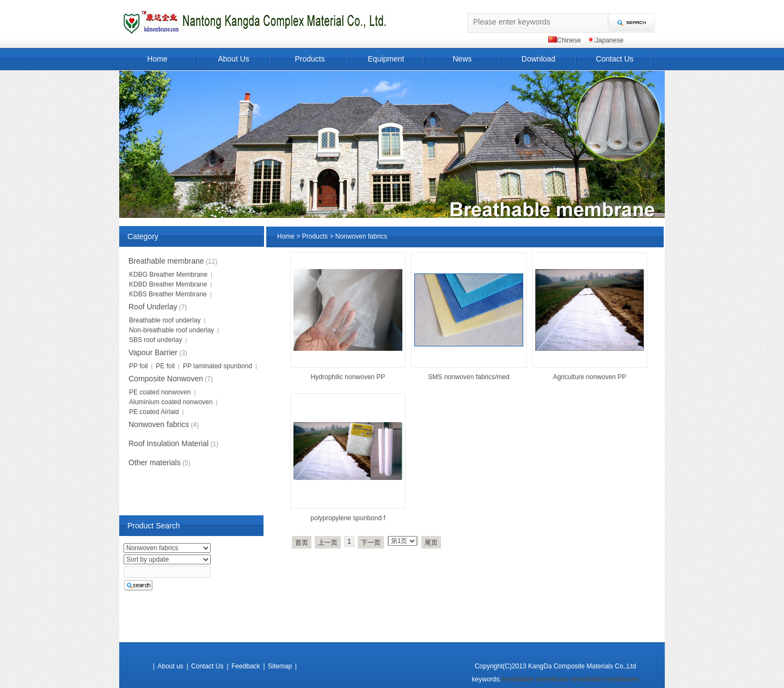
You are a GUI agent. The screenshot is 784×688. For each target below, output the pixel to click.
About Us (234, 59)
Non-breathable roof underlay (171, 330)
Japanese (609, 40)
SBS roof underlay (155, 340)
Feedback (246, 666)
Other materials (155, 462)
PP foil (138, 366)
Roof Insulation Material (169, 443)
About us (170, 666)
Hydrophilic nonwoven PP (348, 377)
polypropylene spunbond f (348, 518)
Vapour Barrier (153, 352)
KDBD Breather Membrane (168, 284)
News (462, 59)
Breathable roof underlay (165, 320)
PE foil (165, 366)
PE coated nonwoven (160, 392)
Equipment (386, 59)
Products (310, 59)
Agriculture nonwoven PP (590, 377)
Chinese (569, 40)
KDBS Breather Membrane (168, 294)
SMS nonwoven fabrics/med (468, 377)
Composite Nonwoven (166, 379)
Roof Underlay (153, 307)
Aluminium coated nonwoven (171, 402)
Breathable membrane (166, 261)
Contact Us (614, 59)
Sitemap (280, 666)
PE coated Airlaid (154, 412)
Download (538, 59)
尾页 (431, 543)
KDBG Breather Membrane (168, 275)
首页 (302, 543)
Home (157, 59)
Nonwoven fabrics (361, 236)
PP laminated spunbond (218, 366)
